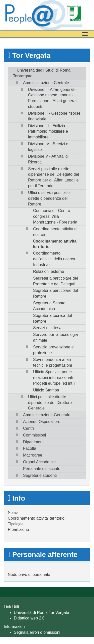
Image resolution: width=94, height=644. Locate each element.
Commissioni (35, 435)
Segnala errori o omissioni (37, 632)
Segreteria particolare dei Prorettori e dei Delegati (56, 281)
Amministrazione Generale (47, 415)
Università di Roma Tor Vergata (41, 613)
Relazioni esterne (49, 271)
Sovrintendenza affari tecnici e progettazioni (53, 362)
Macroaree (33, 455)
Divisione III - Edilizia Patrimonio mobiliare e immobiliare (48, 132)
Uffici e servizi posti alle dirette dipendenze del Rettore (49, 198)
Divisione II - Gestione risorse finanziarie (54, 116)
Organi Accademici (40, 462)
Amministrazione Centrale (46, 83)
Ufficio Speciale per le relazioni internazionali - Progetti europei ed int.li (54, 378)
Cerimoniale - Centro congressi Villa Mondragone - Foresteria (55, 216)
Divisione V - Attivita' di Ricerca (48, 159)
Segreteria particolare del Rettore (56, 293)
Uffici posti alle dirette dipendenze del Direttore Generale (50, 403)
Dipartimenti (34, 442)
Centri (28, 428)
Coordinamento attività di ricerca (55, 232)
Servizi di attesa (47, 328)
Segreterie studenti (40, 475)
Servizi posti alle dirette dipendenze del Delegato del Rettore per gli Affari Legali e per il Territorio (54, 177)
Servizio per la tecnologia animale (56, 337)
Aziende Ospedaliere (42, 422)
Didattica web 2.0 (29, 618)
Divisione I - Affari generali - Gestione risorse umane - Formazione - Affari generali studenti (53, 98)
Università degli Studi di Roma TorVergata (42, 73)
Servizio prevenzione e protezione (53, 350)
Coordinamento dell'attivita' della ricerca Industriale (54, 259)
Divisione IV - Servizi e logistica (48, 147)
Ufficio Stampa (46, 390)
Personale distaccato (42, 469)
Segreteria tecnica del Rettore (53, 318)
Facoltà (30, 448)
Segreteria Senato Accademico (49, 306)
